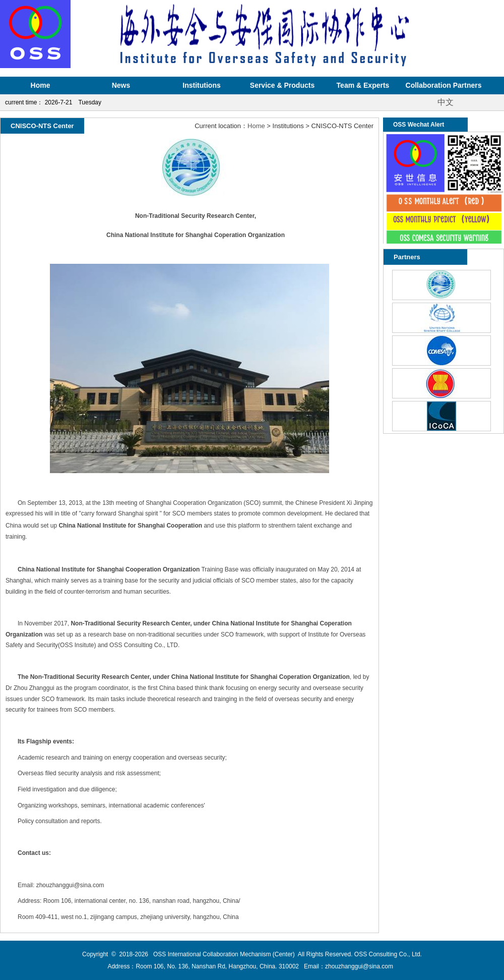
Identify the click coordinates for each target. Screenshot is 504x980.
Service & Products (282, 85)
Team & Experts (363, 85)
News (121, 85)
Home (41, 85)
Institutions (201, 85)
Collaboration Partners (444, 85)
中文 (446, 102)
